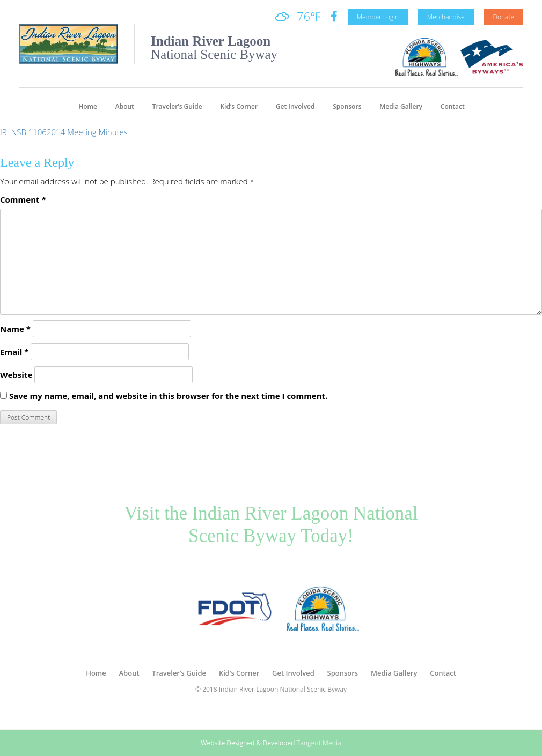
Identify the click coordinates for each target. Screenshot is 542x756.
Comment (23, 199)
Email (14, 352)
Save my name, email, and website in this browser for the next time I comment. (168, 396)
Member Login (378, 17)
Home (88, 106)
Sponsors (347, 106)
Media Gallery (401, 106)
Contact (453, 106)
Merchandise (446, 17)
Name (15, 329)
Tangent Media (318, 743)
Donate (503, 17)
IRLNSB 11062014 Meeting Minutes (64, 132)
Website (16, 375)
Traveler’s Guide (177, 106)
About (125, 106)
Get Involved (295, 106)
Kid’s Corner (239, 106)
